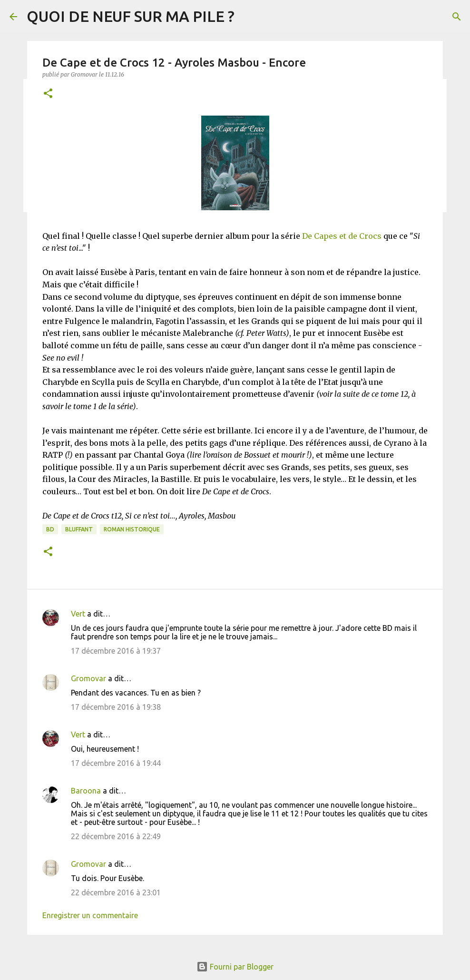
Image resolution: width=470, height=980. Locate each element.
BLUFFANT (79, 529)
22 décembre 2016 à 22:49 (116, 836)
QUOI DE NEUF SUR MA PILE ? (131, 16)
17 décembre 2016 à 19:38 (116, 707)
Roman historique (132, 529)
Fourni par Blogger (235, 967)
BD (50, 529)
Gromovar (88, 678)
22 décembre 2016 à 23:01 (116, 892)
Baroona (86, 791)
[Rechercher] (457, 17)
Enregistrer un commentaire (90, 915)
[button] (48, 94)
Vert (78, 614)
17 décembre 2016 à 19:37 (116, 651)
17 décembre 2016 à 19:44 (116, 763)
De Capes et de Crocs (342, 236)
